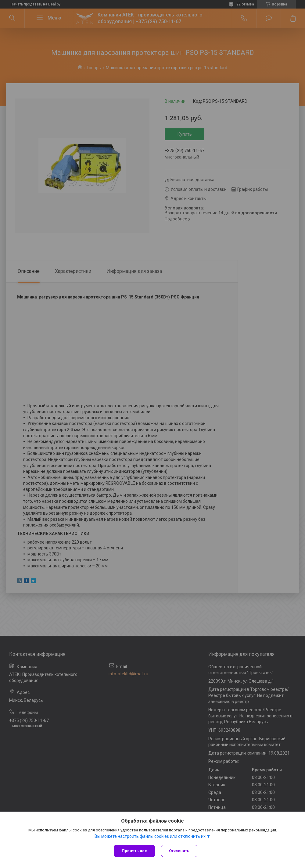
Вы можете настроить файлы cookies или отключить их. (151, 836)
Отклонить (179, 851)
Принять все (134, 851)
